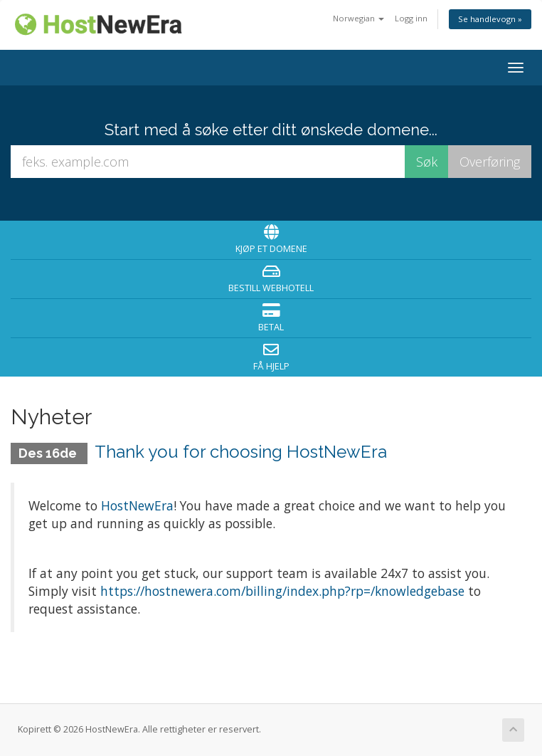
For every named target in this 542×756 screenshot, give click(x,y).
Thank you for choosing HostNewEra (241, 452)
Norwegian (358, 18)
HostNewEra (137, 505)
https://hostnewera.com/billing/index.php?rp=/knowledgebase (282, 591)
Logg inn (411, 18)
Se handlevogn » (490, 19)
